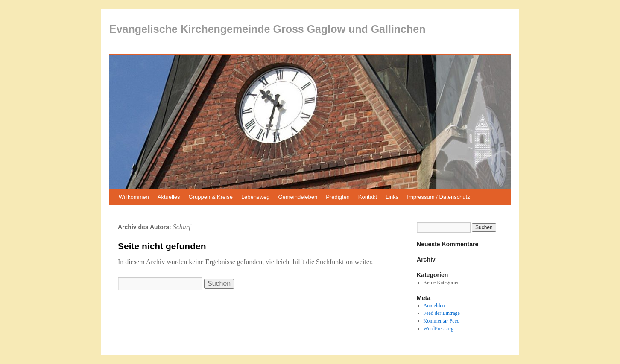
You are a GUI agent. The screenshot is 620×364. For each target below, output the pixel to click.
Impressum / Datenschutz (438, 197)
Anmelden (434, 306)
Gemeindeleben (298, 197)
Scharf (182, 227)
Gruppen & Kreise (211, 197)
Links (392, 197)
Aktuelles (169, 197)
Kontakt (368, 197)
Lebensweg (256, 197)
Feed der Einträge (442, 313)
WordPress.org (439, 329)
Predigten (338, 197)
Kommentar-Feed (442, 321)
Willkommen (134, 197)
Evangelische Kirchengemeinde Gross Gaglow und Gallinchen (267, 29)
